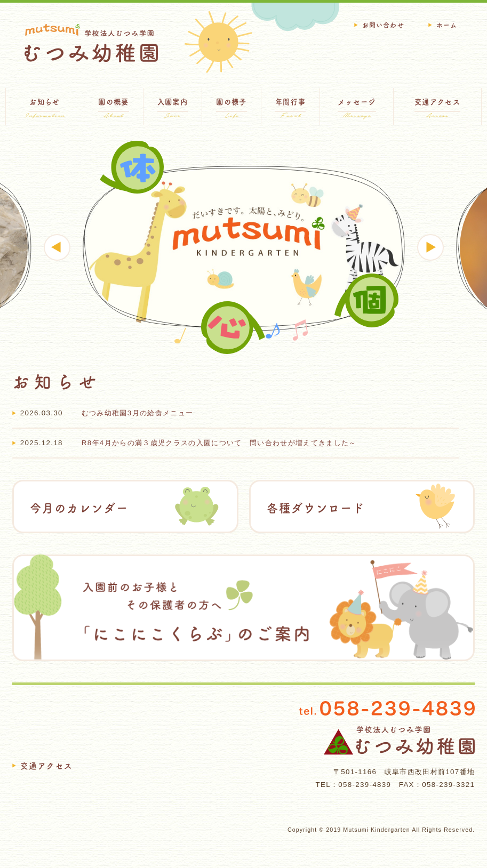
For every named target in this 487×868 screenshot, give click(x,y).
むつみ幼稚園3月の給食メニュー (137, 413)
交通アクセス (47, 766)
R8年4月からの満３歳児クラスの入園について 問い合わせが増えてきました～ (219, 443)
